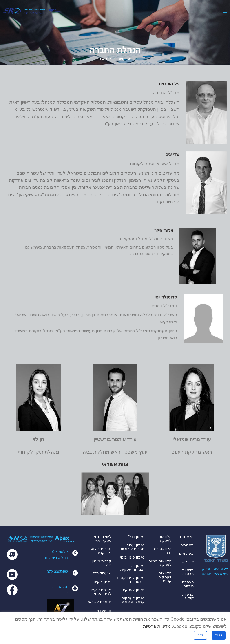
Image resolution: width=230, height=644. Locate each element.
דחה (200, 635)
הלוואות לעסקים (165, 539)
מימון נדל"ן (135, 537)
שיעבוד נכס (102, 573)
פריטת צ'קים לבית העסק (101, 592)
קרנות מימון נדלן (102, 563)
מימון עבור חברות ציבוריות (132, 547)
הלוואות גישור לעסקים (160, 563)
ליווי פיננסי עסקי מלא (103, 539)
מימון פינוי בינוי (132, 557)
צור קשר (187, 562)
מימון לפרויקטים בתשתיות (131, 580)
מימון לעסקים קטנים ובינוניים (132, 600)
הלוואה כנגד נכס (161, 551)
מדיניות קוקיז (188, 596)
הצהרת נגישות (188, 584)
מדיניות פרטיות (188, 572)
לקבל (219, 635)
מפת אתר (186, 553)
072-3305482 (57, 572)
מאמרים (187, 545)
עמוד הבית (125, 59)
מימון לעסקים (133, 590)
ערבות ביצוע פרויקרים (101, 551)
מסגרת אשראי (100, 602)
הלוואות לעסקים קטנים (165, 577)
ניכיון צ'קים (103, 582)
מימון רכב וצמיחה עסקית (132, 568)
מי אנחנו (187, 537)
